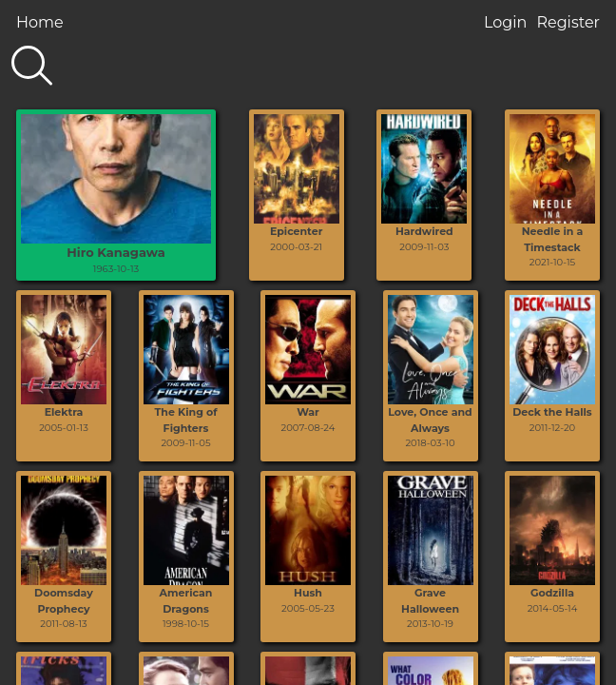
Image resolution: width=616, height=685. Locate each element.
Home (40, 22)
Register (568, 22)
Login (505, 22)
